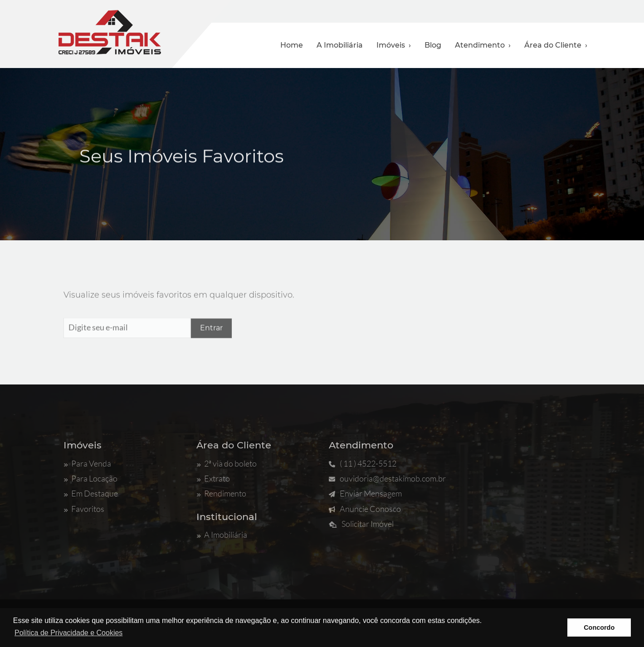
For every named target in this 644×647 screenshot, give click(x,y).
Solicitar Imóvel (361, 524)
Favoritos (84, 509)
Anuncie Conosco (365, 509)
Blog (433, 45)
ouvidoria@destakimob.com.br (387, 478)
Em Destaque (91, 493)
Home (292, 45)
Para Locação (90, 478)
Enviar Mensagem (365, 493)
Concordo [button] (599, 628)
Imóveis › (394, 45)
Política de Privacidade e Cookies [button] (68, 633)
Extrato (213, 478)
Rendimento (221, 493)
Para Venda (87, 463)
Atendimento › (483, 45)
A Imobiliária (340, 45)
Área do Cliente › (556, 45)
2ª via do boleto (227, 463)
